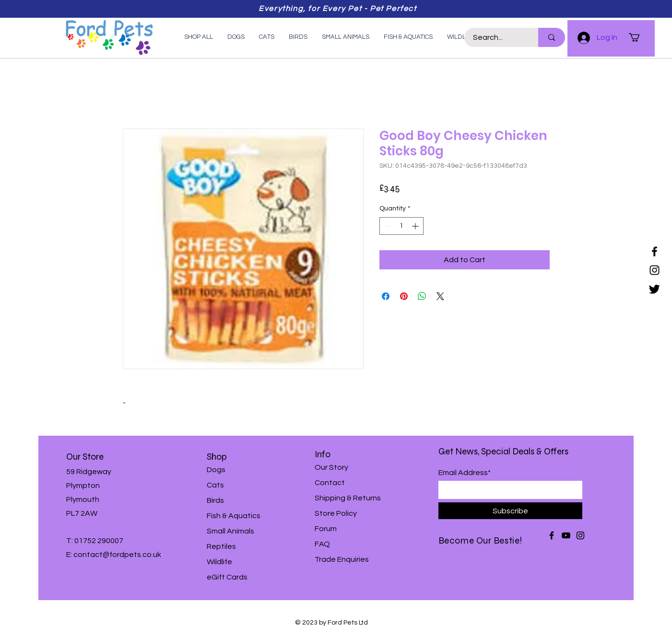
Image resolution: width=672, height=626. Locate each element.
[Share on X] (440, 296)
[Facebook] (654, 251)
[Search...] (495, 37)
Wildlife (219, 562)
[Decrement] (387, 226)
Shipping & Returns (348, 498)
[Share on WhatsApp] (422, 296)
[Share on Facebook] (386, 296)
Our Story (331, 467)
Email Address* (465, 473)
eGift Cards (227, 577)
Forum (326, 529)
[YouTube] (566, 535)
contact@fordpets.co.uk (117, 555)
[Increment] (416, 226)
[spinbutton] (401, 226)
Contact (330, 483)
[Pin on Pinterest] (404, 296)
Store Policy (336, 513)
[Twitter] (654, 289)
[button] (639, 37)
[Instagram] (654, 270)
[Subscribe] (510, 511)
